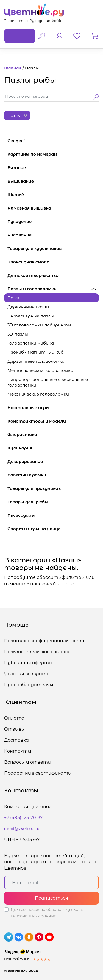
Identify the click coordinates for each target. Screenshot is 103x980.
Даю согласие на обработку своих (47, 913)
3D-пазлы (18, 334)
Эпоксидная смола (53, 262)
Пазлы (14, 298)
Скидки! (16, 141)
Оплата (14, 718)
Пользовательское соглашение (42, 652)
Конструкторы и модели (53, 421)
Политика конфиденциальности (44, 641)
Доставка (16, 740)
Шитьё (53, 195)
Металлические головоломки (40, 370)
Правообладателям (29, 685)
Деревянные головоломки (36, 361)
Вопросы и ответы (28, 762)
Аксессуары (53, 515)
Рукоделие (53, 221)
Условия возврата (27, 674)
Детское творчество (53, 275)
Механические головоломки (38, 394)
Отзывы (15, 729)
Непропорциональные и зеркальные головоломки (48, 382)
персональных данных (33, 916)
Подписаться (51, 898)
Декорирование (53, 461)
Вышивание (53, 181)
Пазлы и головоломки (53, 289)
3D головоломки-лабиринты (39, 325)
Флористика (53, 435)
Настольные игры (53, 408)
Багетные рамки (53, 475)
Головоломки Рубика (31, 343)
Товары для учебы (53, 502)
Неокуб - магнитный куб (35, 352)
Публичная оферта (28, 663)
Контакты (18, 751)
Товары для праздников (53, 488)
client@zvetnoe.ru (22, 829)
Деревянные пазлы (28, 307)
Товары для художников (53, 248)
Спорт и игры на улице (53, 529)
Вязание (53, 168)
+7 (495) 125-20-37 (23, 818)
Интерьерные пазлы (31, 316)
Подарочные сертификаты (38, 773)
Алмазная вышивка (53, 208)
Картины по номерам (53, 154)
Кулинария (53, 448)
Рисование (53, 235)
